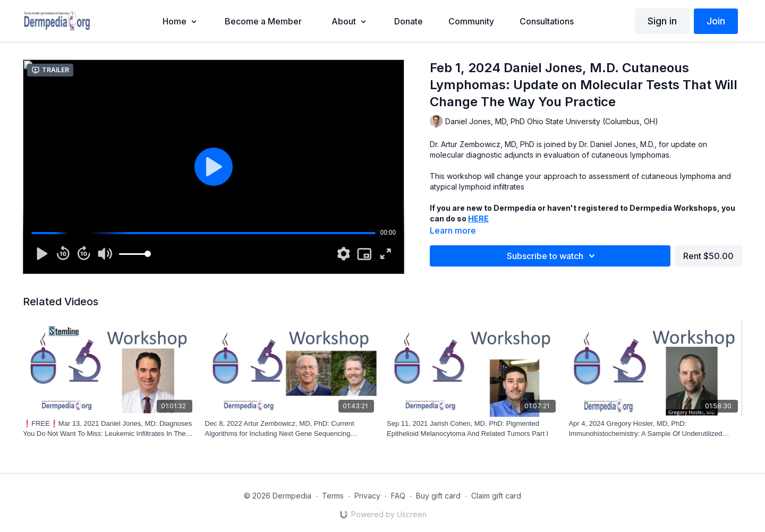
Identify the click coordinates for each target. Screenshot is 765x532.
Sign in (662, 21)
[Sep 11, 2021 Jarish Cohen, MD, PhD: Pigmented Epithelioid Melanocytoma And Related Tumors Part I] (473, 429)
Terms (333, 496)
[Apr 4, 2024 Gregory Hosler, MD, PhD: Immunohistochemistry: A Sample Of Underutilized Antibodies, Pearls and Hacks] (655, 429)
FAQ (398, 496)
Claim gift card (496, 496)
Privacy (367, 496)
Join (716, 21)
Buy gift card (438, 496)
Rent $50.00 (708, 256)
